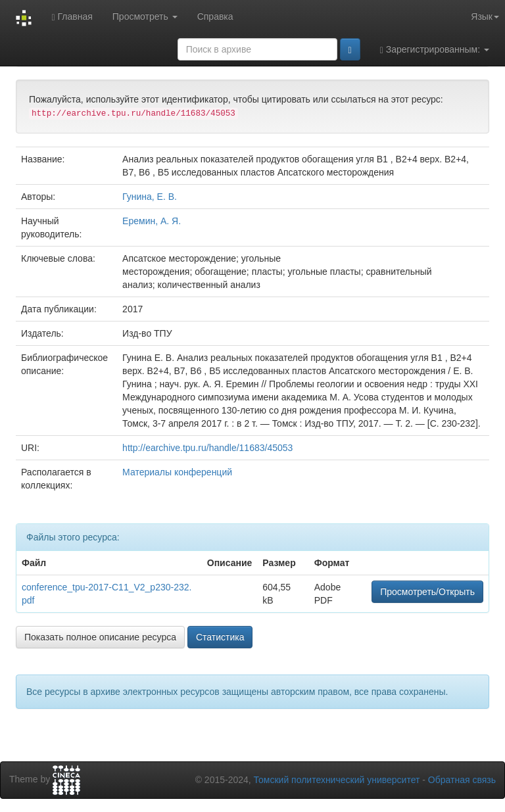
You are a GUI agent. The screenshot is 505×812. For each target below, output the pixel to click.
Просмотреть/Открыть (427, 592)
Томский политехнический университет (337, 780)
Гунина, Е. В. (150, 197)
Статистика (220, 637)
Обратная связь (462, 780)
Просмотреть (145, 16)
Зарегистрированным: (435, 50)
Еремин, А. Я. (152, 221)
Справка (215, 16)
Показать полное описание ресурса (100, 637)
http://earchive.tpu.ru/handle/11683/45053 (207, 448)
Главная (72, 17)
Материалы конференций (177, 472)
